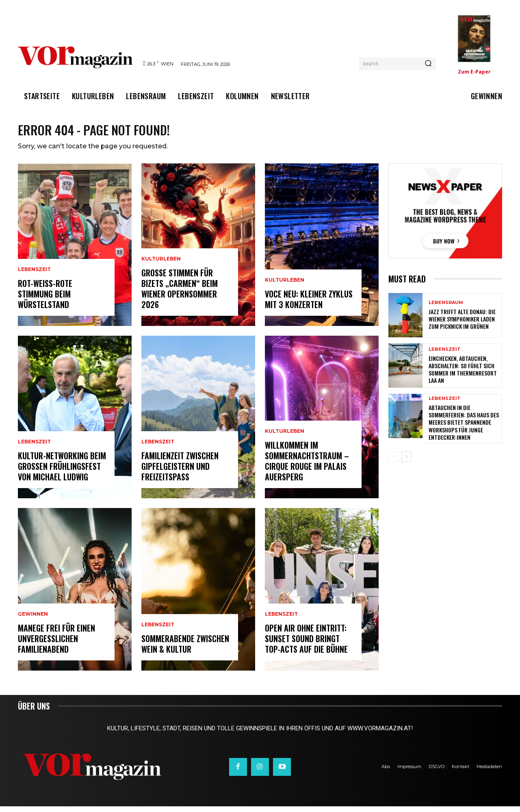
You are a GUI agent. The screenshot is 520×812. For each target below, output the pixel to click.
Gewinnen (33, 620)
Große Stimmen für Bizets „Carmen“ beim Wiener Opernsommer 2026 (180, 294)
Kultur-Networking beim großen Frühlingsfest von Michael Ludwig (62, 472)
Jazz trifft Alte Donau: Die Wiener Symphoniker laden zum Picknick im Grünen (462, 324)
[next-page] (406, 462)
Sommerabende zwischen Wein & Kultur (185, 649)
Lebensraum (446, 308)
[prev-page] (393, 462)
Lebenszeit (34, 275)
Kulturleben (161, 265)
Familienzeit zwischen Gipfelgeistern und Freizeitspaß (180, 472)
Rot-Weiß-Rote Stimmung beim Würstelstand (45, 300)
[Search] (428, 64)
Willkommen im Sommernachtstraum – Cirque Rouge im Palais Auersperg (307, 467)
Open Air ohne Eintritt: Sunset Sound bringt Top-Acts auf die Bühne (306, 644)
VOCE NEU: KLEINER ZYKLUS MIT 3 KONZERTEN (309, 305)
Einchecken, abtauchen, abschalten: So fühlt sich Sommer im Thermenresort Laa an (463, 375)
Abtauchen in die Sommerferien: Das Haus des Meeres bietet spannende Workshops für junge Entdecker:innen (464, 428)
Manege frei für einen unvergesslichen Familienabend (56, 644)
